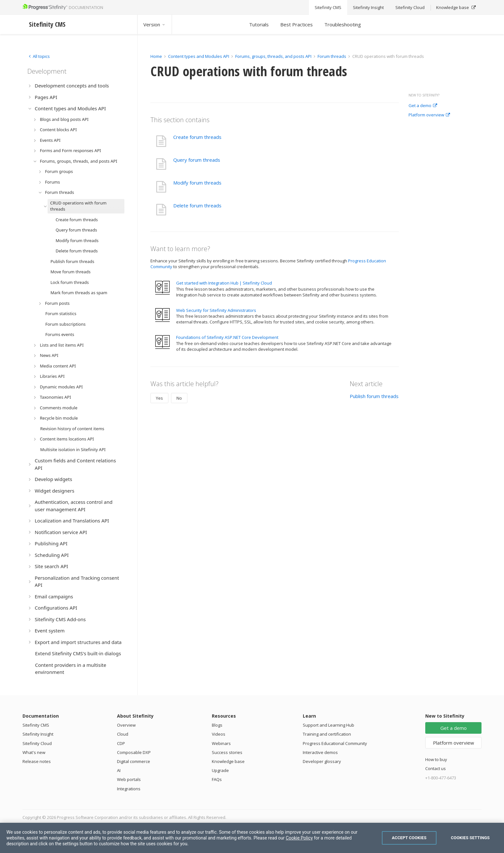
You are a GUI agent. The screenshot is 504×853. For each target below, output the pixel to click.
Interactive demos (320, 752)
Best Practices (297, 24)
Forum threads (332, 56)
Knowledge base (228, 761)
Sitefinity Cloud (37, 743)
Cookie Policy (299, 838)
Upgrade (220, 770)
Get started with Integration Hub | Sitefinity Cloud (224, 283)
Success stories (227, 752)
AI (119, 770)
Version (155, 24)
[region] (252, 838)
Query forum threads (197, 160)
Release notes (37, 761)
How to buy (436, 759)
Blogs (217, 725)
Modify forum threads (197, 183)
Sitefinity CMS (36, 725)
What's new (34, 752)
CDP (121, 743)
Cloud (123, 734)
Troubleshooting (343, 24)
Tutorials (259, 24)
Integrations (129, 789)
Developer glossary (322, 761)
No (179, 398)
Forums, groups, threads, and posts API (273, 56)
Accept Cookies (409, 838)
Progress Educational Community (335, 743)
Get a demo (423, 106)
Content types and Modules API (199, 56)
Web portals (129, 779)
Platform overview (429, 115)
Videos (219, 734)
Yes (159, 398)
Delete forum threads (197, 205)
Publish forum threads (374, 396)
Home (156, 56)
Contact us (436, 768)
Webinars (221, 743)
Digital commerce (134, 761)
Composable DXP (134, 752)
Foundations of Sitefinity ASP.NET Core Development (227, 337)
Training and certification (327, 734)
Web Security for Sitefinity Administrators (216, 310)
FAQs (217, 779)
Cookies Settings (470, 838)
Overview (126, 725)
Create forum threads (197, 137)
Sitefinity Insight (38, 734)
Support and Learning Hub (328, 725)
